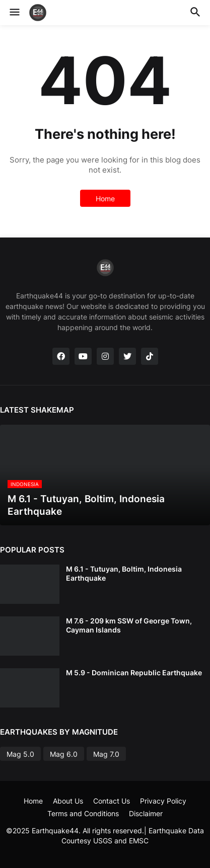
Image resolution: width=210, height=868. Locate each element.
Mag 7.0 (106, 754)
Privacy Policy (163, 801)
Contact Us (112, 801)
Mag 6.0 (64, 754)
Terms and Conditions (83, 813)
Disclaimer (146, 813)
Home (105, 199)
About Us (68, 801)
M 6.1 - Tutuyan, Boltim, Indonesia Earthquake (124, 573)
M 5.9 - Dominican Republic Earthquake (134, 673)
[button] (14, 13)
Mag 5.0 (20, 754)
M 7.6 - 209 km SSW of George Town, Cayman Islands (129, 625)
